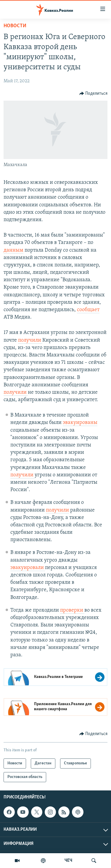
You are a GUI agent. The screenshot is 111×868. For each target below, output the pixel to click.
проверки (72, 610)
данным (13, 250)
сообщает (88, 310)
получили (30, 340)
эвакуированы (80, 423)
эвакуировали (28, 568)
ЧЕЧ (68, 861)
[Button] (94, 94)
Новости (15, 26)
